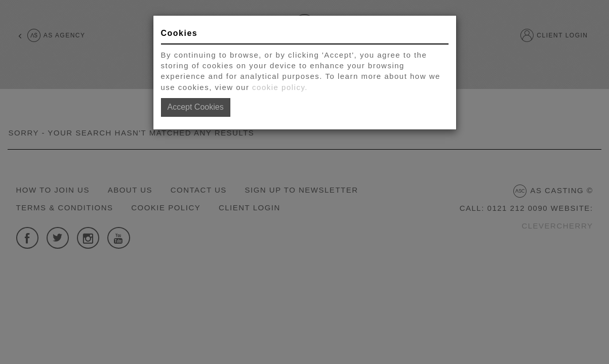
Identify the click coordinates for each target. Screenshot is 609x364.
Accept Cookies (196, 107)
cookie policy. (280, 87)
